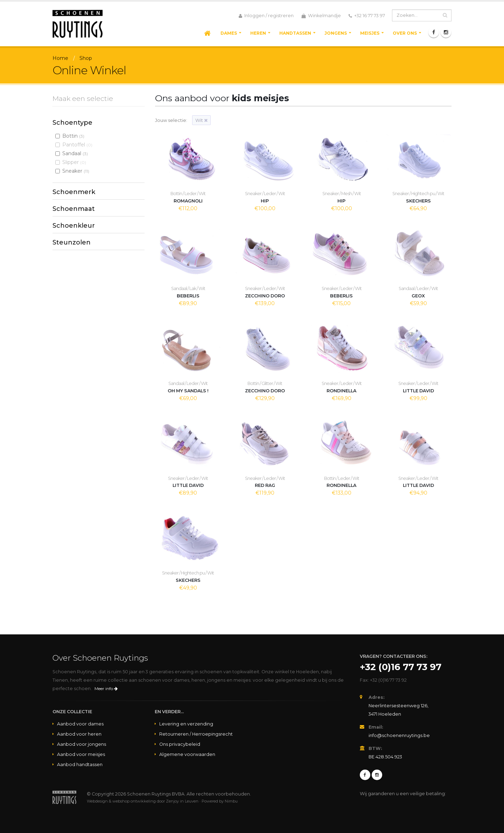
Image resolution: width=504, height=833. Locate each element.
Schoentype (72, 123)
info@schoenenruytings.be (399, 735)
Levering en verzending (186, 724)
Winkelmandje (321, 16)
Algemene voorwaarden (187, 754)
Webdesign (97, 801)
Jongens (336, 33)
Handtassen (295, 33)
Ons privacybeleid (180, 744)
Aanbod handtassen (80, 765)
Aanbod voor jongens (82, 744)
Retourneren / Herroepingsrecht (196, 734)
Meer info (106, 689)
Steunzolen (72, 242)
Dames (229, 33)
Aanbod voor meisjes (81, 754)
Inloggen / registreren (266, 16)
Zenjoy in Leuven (182, 801)
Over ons (405, 33)
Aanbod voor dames (80, 724)
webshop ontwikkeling (134, 801)
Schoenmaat (74, 209)
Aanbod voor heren (79, 734)
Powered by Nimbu (220, 801)
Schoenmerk (74, 192)
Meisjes (370, 33)
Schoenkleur (74, 226)
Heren (258, 33)
